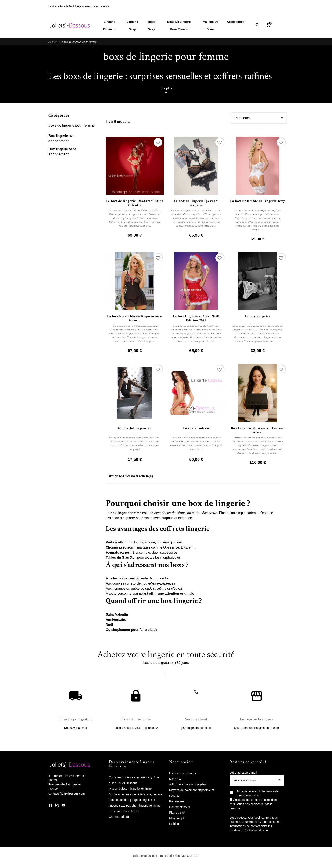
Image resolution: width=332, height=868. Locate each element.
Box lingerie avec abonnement (62, 139)
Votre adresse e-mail (243, 773)
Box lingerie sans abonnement (63, 152)
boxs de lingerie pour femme (72, 126)
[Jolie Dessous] (70, 26)
